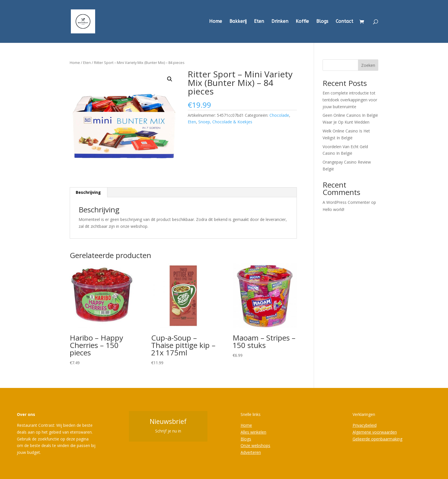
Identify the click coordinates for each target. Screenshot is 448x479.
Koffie (302, 22)
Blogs (322, 22)
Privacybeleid (365, 425)
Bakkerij (238, 22)
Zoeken (368, 65)
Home (216, 22)
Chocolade (279, 115)
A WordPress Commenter (346, 202)
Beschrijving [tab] (88, 192)
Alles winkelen (253, 432)
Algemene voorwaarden (375, 432)
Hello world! (333, 209)
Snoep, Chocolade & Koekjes (225, 122)
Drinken (280, 22)
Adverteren (251, 452)
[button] (170, 79)
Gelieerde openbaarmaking (377, 439)
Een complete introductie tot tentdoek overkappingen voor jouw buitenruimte (350, 100)
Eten (259, 22)
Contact (344, 22)
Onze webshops (255, 445)
